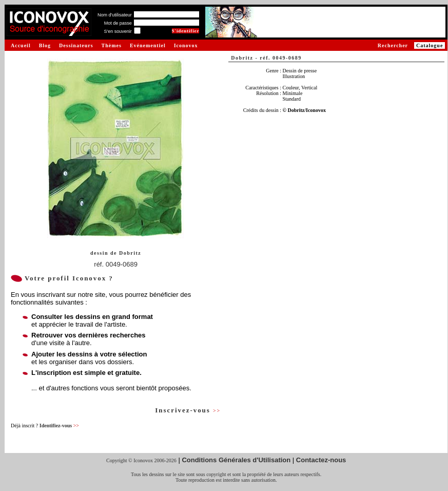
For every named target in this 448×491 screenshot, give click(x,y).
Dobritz (130, 253)
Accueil (21, 45)
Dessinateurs (76, 45)
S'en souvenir (118, 31)
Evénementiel (148, 45)
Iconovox (186, 45)
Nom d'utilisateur (115, 15)
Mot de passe (118, 23)
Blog (45, 45)
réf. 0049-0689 (116, 264)
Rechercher (393, 45)
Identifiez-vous (59, 426)
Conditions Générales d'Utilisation (236, 460)
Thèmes (112, 45)
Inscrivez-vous (188, 410)
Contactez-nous (321, 460)
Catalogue (430, 45)
